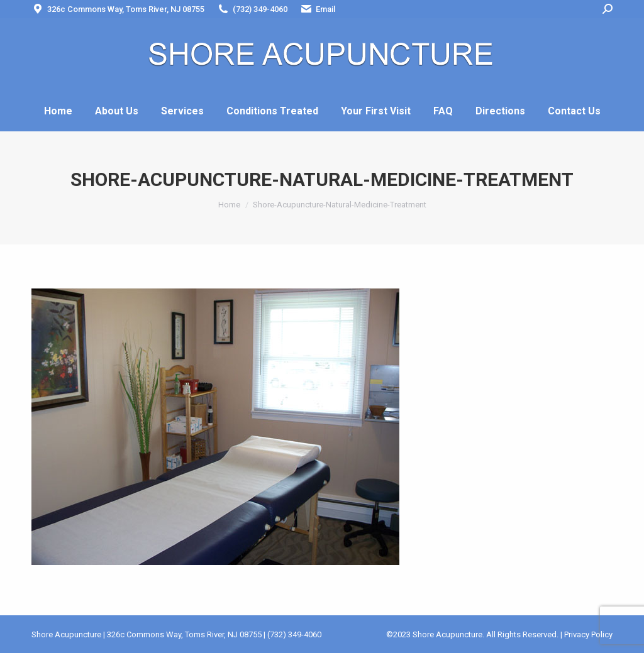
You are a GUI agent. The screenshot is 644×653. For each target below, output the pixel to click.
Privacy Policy (588, 634)
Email (318, 9)
